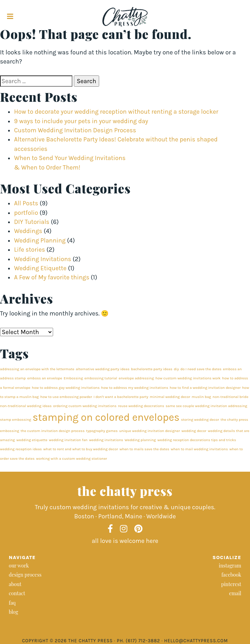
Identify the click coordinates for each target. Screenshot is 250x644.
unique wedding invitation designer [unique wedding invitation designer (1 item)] (150, 431)
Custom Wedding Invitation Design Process (75, 130)
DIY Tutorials (32, 222)
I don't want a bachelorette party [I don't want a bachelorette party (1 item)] (121, 397)
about (15, 584)
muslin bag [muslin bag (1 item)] (201, 397)
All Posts (26, 203)
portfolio (26, 213)
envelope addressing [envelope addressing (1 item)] (136, 378)
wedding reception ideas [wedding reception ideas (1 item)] (21, 449)
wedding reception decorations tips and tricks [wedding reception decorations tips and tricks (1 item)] (197, 440)
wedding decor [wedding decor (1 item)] (194, 431)
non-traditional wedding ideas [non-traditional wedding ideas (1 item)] (26, 406)
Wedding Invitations (43, 259)
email (235, 593)
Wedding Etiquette (40, 268)
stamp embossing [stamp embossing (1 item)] (16, 420)
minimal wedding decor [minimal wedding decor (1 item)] (170, 397)
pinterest (231, 584)
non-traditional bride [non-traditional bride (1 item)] (231, 397)
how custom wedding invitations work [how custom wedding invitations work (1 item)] (188, 378)
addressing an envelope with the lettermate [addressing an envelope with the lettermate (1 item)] (37, 369)
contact (17, 593)
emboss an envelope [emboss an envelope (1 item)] (44, 378)
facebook (231, 575)
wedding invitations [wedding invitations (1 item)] (106, 440)
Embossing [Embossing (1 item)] (73, 378)
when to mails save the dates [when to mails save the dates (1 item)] (145, 449)
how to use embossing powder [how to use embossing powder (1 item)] (66, 397)
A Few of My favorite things (52, 277)
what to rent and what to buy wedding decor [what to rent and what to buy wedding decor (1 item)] (81, 449)
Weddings (28, 231)
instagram (230, 566)
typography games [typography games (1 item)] (102, 431)
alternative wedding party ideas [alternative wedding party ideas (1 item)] (102, 369)
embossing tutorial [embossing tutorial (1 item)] (101, 378)
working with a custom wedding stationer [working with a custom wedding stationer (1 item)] (72, 459)
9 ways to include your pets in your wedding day (81, 121)
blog (14, 612)
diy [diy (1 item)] (176, 369)
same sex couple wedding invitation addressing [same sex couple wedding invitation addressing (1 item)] (206, 406)
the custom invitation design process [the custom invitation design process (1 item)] (53, 431)
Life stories (30, 250)
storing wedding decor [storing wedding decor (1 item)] (200, 420)
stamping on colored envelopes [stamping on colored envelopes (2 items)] (106, 417)
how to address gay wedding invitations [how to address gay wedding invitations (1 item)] (66, 388)
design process (25, 575)
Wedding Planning (40, 240)
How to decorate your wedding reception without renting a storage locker (116, 112)
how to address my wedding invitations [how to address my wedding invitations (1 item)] (135, 388)
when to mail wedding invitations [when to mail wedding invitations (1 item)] (200, 449)
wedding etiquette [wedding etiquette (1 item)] (32, 440)
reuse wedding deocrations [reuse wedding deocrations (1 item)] (141, 406)
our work (19, 566)
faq (12, 603)
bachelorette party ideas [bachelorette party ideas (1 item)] (152, 369)
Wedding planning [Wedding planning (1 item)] (140, 440)
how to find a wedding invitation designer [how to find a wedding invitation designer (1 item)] (205, 388)
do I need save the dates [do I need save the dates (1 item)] (201, 369)
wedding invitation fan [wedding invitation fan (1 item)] (68, 440)
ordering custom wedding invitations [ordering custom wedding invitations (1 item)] (85, 406)
